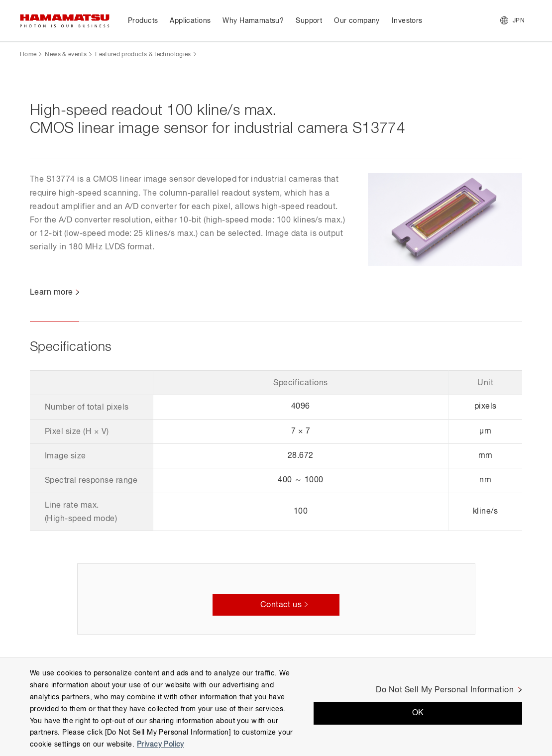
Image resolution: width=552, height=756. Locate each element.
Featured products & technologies (143, 55)
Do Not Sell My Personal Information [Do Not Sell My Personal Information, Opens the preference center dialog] (445, 690)
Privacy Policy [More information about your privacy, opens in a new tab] (161, 745)
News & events (66, 55)
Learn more (52, 293)
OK (418, 713)
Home (28, 55)
